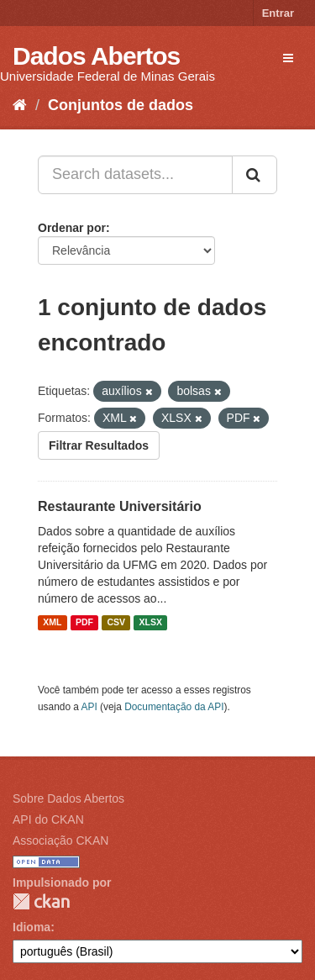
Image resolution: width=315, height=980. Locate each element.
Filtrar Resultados (99, 445)
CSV (116, 623)
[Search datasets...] (135, 175)
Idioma (31, 927)
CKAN (41, 901)
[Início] (20, 105)
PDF (84, 623)
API (89, 707)
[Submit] (255, 175)
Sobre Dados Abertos (68, 798)
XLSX (151, 623)
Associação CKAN (60, 840)
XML (52, 623)
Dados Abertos (96, 56)
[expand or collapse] (288, 58)
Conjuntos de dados (121, 105)
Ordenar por (72, 228)
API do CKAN (48, 819)
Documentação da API (174, 707)
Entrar (278, 13)
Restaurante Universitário (120, 506)
